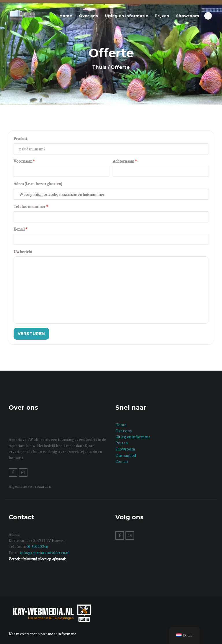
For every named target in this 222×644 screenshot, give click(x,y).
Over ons (124, 431)
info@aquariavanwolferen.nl (45, 552)
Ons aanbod (126, 455)
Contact (122, 461)
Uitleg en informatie (133, 437)
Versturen (31, 334)
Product (21, 138)
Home (121, 425)
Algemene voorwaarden (30, 486)
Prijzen (122, 443)
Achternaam (125, 161)
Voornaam (24, 161)
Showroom (125, 449)
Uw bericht (23, 252)
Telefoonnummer (31, 206)
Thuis (99, 67)
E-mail (20, 229)
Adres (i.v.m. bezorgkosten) (38, 184)
